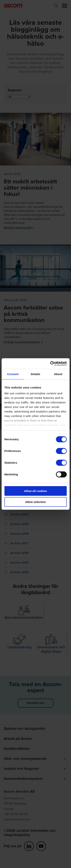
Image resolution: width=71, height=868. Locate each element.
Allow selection (35, 502)
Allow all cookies (35, 491)
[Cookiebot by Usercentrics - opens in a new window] (51, 364)
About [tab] (58, 374)
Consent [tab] (13, 374)
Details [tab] (36, 374)
